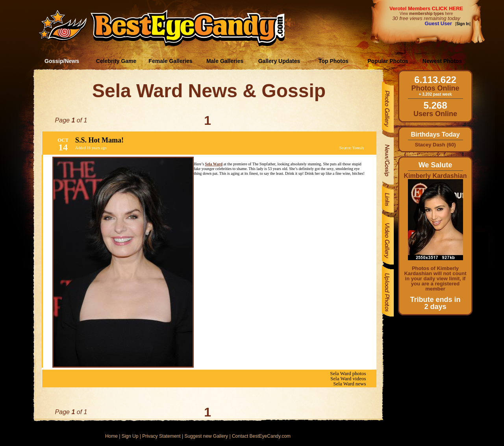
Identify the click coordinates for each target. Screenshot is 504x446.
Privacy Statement (161, 436)
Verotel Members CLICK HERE (426, 8)
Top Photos (334, 61)
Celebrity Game (116, 61)
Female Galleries (170, 61)
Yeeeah (358, 148)
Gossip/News (62, 61)
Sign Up (130, 436)
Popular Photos (388, 61)
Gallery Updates (279, 61)
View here (426, 14)
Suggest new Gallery (206, 436)
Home (111, 436)
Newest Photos (442, 61)
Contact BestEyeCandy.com (261, 436)
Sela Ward (214, 164)
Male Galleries (225, 61)
